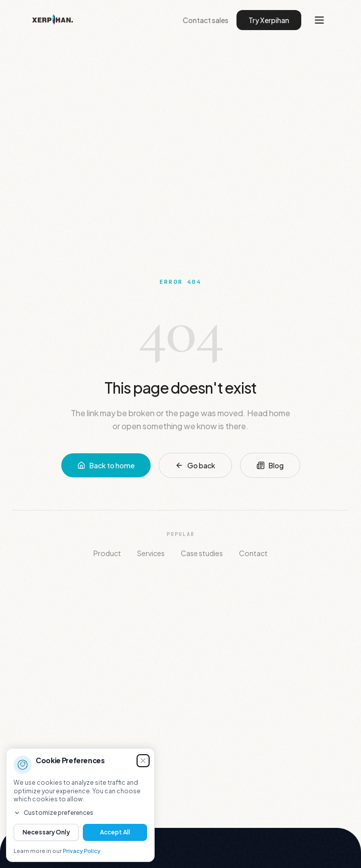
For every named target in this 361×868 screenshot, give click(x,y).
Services (151, 553)
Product (107, 553)
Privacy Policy (82, 851)
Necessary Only (46, 832)
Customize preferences (53, 813)
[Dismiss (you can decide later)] (143, 761)
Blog (270, 465)
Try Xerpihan (269, 20)
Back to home (106, 465)
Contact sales (206, 20)
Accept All (115, 832)
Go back (195, 465)
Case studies (202, 553)
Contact (253, 553)
